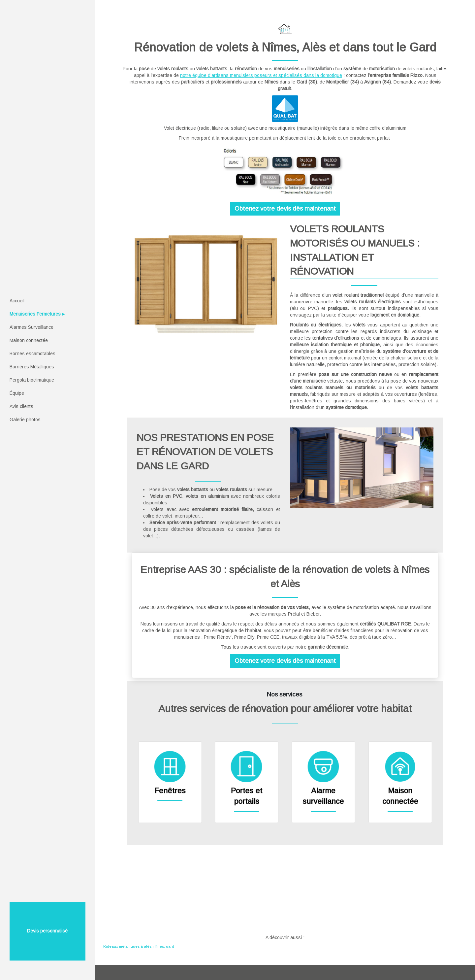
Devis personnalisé (47, 931)
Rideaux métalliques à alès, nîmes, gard (139, 946)
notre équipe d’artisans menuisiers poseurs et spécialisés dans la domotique (261, 75)
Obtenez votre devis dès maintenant (285, 208)
